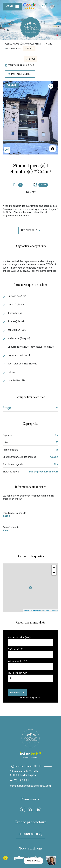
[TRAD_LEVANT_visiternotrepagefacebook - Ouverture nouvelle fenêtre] (23, 810)
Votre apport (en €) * (17, 661)
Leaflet (27, 610)
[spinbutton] (30, 678)
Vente (49, 44)
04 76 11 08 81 (20, 780)
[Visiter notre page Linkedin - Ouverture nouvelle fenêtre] (38, 810)
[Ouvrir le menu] (12, 7)
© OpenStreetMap (50, 610)
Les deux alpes (14, 48)
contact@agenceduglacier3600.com (30, 786)
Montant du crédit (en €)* (19, 637)
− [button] (54, 573)
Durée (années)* (15, 649)
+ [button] (54, 568)
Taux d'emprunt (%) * (17, 673)
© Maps (36, 610)
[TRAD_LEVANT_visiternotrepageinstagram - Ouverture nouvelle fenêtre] (31, 810)
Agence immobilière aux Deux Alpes (23, 44)
